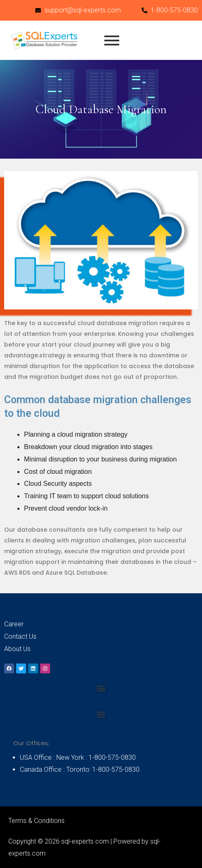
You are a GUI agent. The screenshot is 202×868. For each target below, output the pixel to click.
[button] (101, 688)
